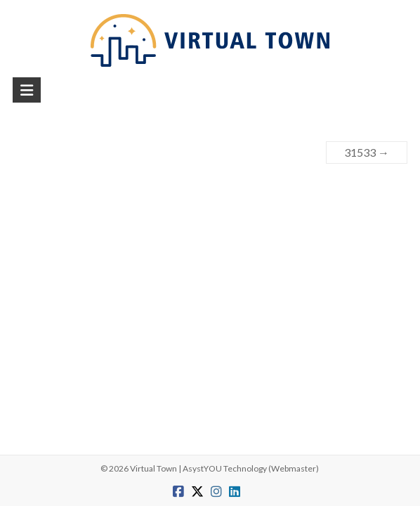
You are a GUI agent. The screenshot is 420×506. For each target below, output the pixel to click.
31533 (367, 152)
